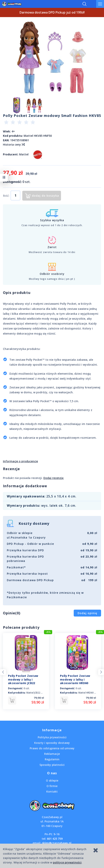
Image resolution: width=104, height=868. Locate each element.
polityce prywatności (67, 862)
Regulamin (52, 759)
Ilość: (6, 196)
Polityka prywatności (52, 737)
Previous (3, 672)
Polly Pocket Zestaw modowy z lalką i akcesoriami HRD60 (75, 679)
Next (101, 672)
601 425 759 (55, 839)
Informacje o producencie (20, 461)
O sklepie (52, 780)
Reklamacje (52, 754)
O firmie (52, 786)
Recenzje (11, 469)
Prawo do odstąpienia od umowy (52, 748)
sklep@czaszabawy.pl (57, 843)
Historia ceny (14, 145)
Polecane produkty (21, 627)
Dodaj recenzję (53, 478)
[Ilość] (15, 195)
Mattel (24, 154)
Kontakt (52, 791)
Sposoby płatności (52, 765)
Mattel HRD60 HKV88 (90, 693)
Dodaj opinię (87, 613)
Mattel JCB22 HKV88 (37, 693)
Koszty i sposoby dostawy (52, 743)
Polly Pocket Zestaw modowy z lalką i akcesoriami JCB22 (23, 679)
